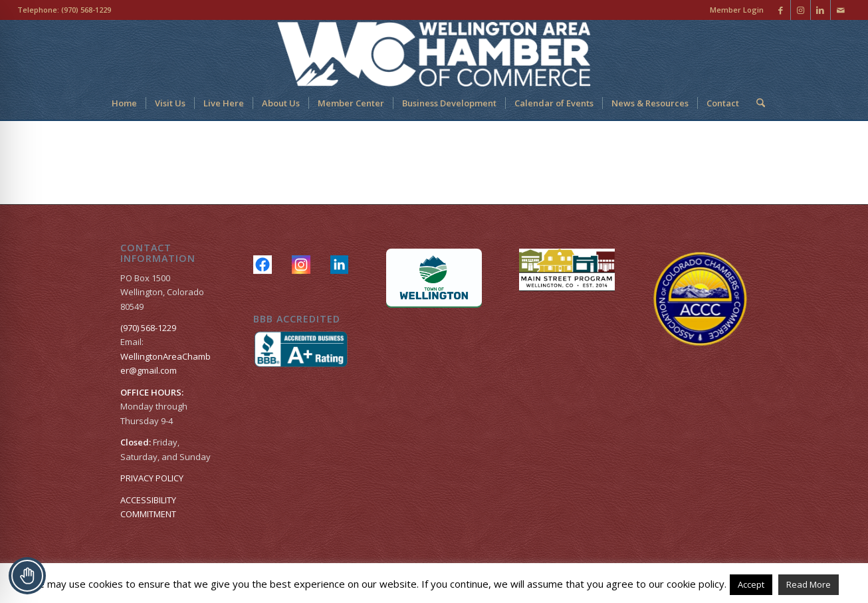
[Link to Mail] (841, 10)
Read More (809, 584)
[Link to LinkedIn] (820, 10)
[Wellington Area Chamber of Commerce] (434, 53)
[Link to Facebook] (781, 10)
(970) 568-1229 (86, 10)
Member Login (737, 10)
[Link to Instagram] (801, 10)
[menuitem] (733, 10)
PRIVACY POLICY (152, 478)
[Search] (756, 103)
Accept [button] (751, 584)
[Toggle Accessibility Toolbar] (27, 576)
